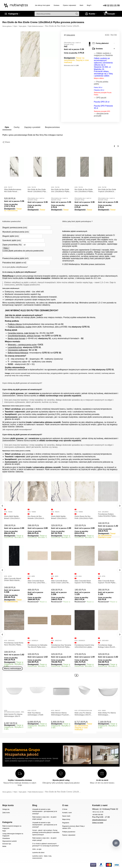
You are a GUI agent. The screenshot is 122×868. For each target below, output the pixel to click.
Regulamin (66, 823)
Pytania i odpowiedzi (69, 5)
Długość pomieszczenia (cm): (15, 228)
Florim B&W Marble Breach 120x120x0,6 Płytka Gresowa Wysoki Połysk (60, 517)
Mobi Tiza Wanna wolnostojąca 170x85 (35, 714)
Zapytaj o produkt (32, 127)
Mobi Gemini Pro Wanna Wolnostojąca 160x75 (13, 715)
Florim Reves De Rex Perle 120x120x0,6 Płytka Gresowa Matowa (84, 517)
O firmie (65, 809)
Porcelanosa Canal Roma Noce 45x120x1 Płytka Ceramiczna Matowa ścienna (37, 644)
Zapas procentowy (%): (12, 245)
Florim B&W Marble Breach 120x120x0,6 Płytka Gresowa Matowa (13, 517)
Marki (81, 5)
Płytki (4, 831)
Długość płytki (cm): (11, 236)
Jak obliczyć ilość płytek (42, 5)
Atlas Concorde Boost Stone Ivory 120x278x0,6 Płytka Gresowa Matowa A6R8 (60, 582)
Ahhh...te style (37, 849)
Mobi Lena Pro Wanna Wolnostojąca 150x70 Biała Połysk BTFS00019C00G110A (83, 714)
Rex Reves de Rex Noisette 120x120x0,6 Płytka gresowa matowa (36, 517)
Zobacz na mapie (98, 823)
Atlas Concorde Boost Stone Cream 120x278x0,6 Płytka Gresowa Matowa (85, 582)
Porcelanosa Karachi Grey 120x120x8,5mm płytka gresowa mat (108, 646)
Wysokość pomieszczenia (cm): (16, 232)
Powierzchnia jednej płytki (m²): (16, 258)
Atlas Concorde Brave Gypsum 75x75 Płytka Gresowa (106, 582)
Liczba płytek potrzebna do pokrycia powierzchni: (23, 251)
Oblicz (6, 248)
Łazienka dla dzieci (38, 853)
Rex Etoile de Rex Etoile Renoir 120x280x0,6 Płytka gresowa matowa (38, 191)
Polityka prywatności (69, 832)
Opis (7, 127)
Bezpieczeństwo (52, 127)
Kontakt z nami (67, 813)
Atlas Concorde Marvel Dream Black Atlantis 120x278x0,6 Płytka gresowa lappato (36, 580)
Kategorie (13, 14)
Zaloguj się (6, 809)
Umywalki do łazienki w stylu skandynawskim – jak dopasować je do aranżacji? (45, 811)
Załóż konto (6, 813)
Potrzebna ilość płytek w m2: (14, 263)
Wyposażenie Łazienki (9, 841)
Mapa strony (66, 819)
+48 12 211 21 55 (111, 5)
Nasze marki (66, 816)
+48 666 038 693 (98, 815)
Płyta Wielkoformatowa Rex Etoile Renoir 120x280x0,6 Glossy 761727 (13, 191)
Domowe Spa (7, 844)
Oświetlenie (6, 838)
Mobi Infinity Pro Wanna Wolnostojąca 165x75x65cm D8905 (107, 714)
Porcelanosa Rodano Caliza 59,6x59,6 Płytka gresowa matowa (107, 515)
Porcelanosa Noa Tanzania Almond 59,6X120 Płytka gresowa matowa (85, 646)
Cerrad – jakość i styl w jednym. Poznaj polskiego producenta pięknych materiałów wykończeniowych (46, 833)
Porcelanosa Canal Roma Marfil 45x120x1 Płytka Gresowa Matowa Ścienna (14, 644)
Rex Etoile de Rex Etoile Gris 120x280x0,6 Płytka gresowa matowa (84, 191)
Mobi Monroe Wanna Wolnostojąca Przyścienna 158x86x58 (61, 714)
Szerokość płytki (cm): (12, 240)
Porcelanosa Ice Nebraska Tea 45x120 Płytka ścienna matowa (61, 646)
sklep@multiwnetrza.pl (99, 820)
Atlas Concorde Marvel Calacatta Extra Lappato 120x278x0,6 (13, 582)
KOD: (107, 35)
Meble (4, 846)
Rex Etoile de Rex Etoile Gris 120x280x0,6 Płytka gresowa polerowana (60, 191)
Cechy (17, 127)
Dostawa (57, 5)
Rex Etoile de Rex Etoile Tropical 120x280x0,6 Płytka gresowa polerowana (107, 191)
